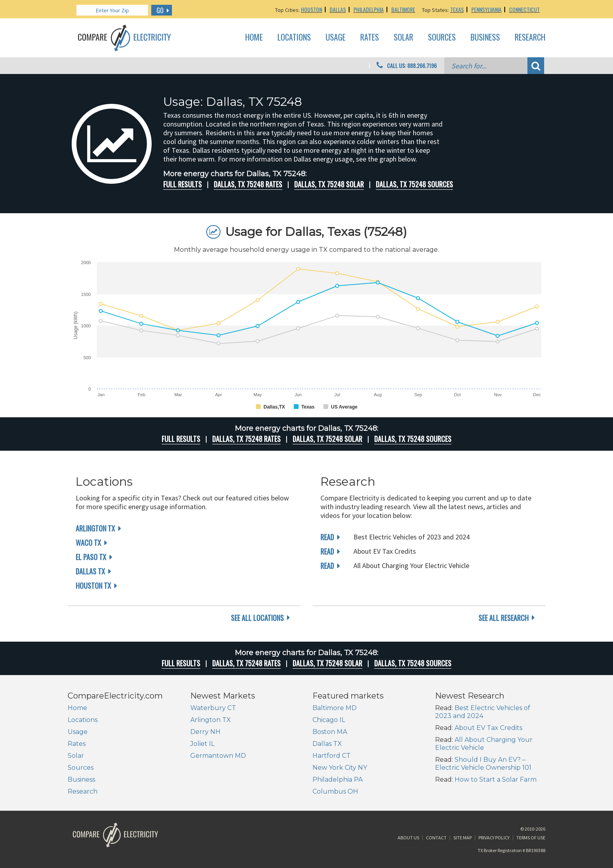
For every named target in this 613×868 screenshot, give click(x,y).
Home (254, 37)
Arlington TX (95, 528)
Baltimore (403, 9)
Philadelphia (369, 9)
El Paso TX (91, 557)
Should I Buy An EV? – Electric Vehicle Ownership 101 (483, 764)
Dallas (338, 9)
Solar (403, 37)
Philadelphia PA (338, 779)
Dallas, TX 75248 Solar (329, 184)
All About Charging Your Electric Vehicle (484, 744)
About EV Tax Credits (488, 728)
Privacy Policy (494, 838)
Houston (311, 9)
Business (485, 37)
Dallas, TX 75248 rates (248, 184)
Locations (294, 37)
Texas (457, 9)
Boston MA (330, 732)
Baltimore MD (335, 708)
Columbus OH (335, 791)
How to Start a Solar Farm (496, 779)
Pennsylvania (486, 9)
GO (160, 10)
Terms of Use (531, 838)
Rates (370, 37)
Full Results (183, 184)
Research (530, 37)
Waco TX (88, 543)
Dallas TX (90, 571)
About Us (408, 838)
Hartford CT (332, 756)
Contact (436, 838)
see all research (504, 618)
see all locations (257, 618)
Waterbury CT (213, 708)
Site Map (463, 838)
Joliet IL (202, 744)
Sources (442, 37)
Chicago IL (329, 720)
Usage (336, 37)
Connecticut (524, 9)
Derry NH (205, 732)
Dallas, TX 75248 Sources (414, 184)
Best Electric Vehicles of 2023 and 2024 (483, 712)
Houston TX (93, 586)
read (327, 537)
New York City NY (340, 768)
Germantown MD (218, 756)
